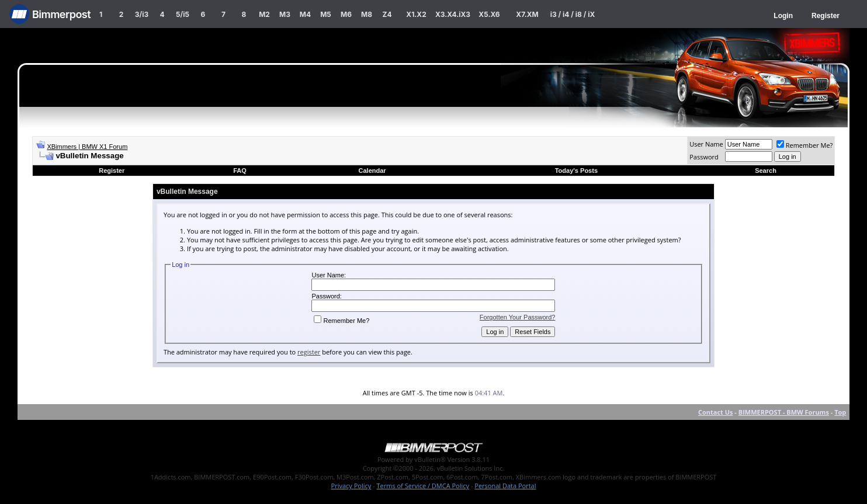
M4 (305, 14)
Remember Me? (805, 145)
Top (840, 412)
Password (704, 157)
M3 (285, 14)
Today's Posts (576, 171)
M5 (326, 14)
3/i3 (142, 14)
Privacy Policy (351, 486)
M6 (346, 14)
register (309, 352)
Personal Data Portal (505, 486)
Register (826, 16)
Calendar (372, 171)
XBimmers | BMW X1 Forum (87, 147)
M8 (367, 14)
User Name (706, 144)
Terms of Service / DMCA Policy (423, 486)
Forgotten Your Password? (518, 317)
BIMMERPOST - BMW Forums (784, 412)
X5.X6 (489, 14)
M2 (264, 14)
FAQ (240, 171)
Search (766, 171)
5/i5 (183, 14)
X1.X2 (416, 14)
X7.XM (527, 14)
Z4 (387, 14)
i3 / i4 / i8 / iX (573, 14)
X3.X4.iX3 (453, 14)
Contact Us (716, 412)
